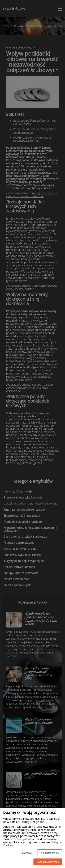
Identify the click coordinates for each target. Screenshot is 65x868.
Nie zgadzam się (50, 853)
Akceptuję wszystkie (48, 862)
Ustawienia (26, 853)
